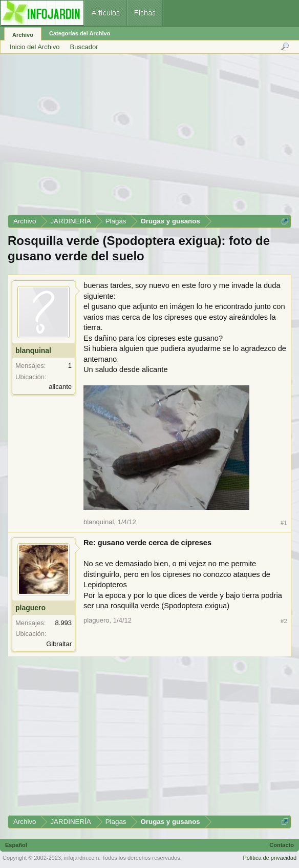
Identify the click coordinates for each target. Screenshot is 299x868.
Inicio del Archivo (35, 47)
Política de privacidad (270, 858)
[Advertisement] (149, 138)
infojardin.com (81, 858)
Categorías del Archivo (80, 33)
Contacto (282, 845)
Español (16, 845)
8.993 (63, 623)
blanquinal (33, 350)
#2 (284, 621)
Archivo (23, 35)
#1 (284, 522)
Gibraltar (59, 644)
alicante (60, 387)
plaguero (30, 608)
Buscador (84, 47)
